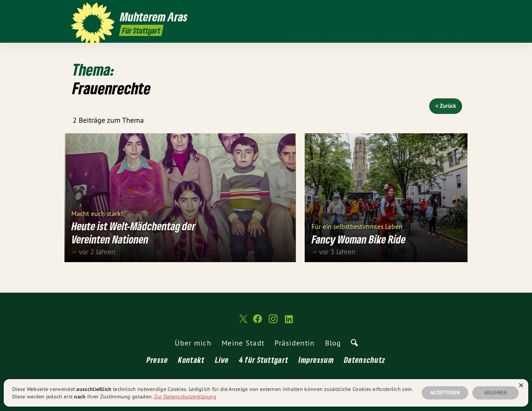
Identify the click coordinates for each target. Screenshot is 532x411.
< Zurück (446, 106)
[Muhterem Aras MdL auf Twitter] (427, 9)
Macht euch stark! (97, 213)
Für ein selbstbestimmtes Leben (357, 226)
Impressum (316, 360)
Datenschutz (365, 360)
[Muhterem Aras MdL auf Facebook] (437, 9)
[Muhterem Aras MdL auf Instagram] (448, 9)
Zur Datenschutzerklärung (185, 396)
